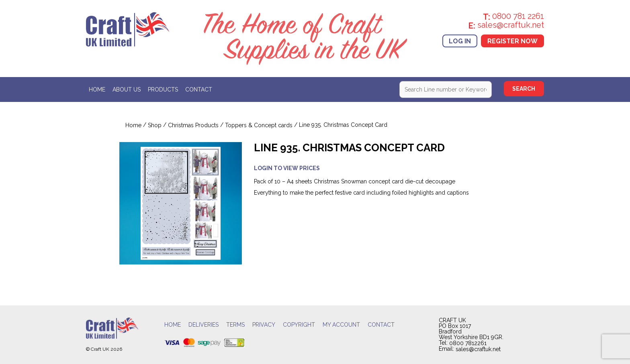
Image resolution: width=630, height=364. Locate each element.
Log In (460, 41)
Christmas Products (193, 125)
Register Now (512, 41)
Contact (199, 90)
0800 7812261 (468, 343)
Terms (235, 325)
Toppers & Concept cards (259, 125)
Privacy (264, 325)
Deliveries (204, 325)
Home (97, 90)
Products (163, 90)
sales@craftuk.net (478, 349)
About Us (127, 90)
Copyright (299, 325)
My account (341, 325)
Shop (155, 125)
